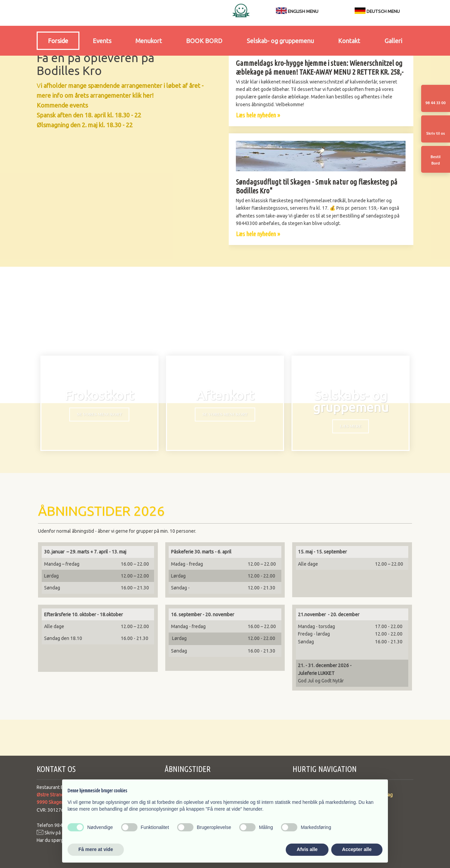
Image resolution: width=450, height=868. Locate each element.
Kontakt (349, 41)
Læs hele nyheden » (258, 115)
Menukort (149, 41)
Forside (58, 41)
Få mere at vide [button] (96, 849)
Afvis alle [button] (307, 849)
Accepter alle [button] (357, 849)
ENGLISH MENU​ (303, 11)
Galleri (393, 41)
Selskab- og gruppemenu (280, 41)
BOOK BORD (204, 41)
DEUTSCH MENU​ (377, 11)
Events (102, 41)
